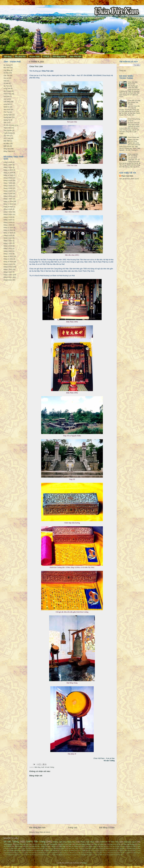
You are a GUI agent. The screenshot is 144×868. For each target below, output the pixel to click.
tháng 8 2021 (8, 280)
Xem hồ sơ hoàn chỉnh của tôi (129, 179)
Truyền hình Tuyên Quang (72, 855)
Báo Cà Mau (73, 853)
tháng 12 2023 (8, 228)
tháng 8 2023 (8, 238)
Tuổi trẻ (53, 846)
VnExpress (8, 844)
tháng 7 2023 (8, 241)
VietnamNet (54, 844)
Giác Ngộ (62, 846)
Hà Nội (6, 83)
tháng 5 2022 (8, 272)
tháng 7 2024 (8, 212)
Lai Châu (7, 96)
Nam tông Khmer (59, 56)
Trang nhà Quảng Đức (44, 855)
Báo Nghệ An (62, 848)
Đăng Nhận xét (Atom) (43, 832)
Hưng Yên (7, 89)
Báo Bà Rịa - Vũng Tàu (40, 846)
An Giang (7, 65)
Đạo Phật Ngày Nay (31, 853)
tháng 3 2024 (8, 220)
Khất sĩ (46, 56)
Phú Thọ (6, 112)
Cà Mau (6, 73)
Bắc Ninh (7, 68)
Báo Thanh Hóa (16, 848)
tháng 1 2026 (8, 167)
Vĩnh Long (7, 138)
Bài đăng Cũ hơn (107, 828)
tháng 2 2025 (8, 196)
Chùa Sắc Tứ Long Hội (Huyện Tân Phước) (134, 102)
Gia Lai (6, 78)
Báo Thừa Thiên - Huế (75, 848)
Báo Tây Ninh (27, 848)
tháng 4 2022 (8, 275)
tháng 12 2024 (8, 201)
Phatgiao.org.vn (130, 842)
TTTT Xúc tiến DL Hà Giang (13, 855)
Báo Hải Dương (129, 844)
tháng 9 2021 (8, 277)
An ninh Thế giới (119, 848)
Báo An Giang (73, 846)
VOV (27, 846)
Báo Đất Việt (121, 853)
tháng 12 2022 (8, 256)
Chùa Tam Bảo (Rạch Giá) (133, 83)
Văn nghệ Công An (19, 853)
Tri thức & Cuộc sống (39, 844)
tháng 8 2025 (8, 180)
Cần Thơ (6, 76)
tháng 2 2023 (8, 251)
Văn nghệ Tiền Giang (87, 855)
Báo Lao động (99, 844)
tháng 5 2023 (8, 243)
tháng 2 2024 (8, 222)
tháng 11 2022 (8, 259)
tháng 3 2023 (8, 248)
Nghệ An (6, 107)
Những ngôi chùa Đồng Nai (64, 842)
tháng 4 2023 (8, 246)
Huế (43, 767)
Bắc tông (8, 56)
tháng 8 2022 (8, 267)
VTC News (82, 850)
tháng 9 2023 (8, 235)
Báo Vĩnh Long (112, 853)
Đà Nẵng (7, 144)
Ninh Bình (7, 110)
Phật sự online (137, 851)
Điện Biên (7, 141)
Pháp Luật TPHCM (51, 850)
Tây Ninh (7, 136)
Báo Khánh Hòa (91, 853)
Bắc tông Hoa (20, 56)
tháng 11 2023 (8, 230)
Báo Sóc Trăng (92, 851)
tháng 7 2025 (8, 183)
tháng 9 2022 (8, 264)
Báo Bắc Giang (131, 848)
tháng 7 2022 (8, 269)
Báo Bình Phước (53, 853)
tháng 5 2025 (8, 188)
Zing (108, 855)
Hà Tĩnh (6, 86)
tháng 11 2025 (8, 173)
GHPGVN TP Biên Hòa (109, 842)
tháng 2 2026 (8, 165)
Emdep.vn (129, 853)
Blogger (85, 863)
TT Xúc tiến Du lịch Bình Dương (94, 848)
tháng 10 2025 (8, 175)
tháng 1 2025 (8, 199)
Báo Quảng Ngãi (16, 850)
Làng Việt (53, 848)
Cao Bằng (7, 70)
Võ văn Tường (49, 767)
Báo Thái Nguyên (29, 850)
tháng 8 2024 (8, 209)
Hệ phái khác (35, 56)
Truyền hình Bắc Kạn (57, 855)
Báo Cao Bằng (64, 853)
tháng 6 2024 (8, 214)
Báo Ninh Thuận (101, 853)
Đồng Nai (7, 149)
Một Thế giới (137, 853)
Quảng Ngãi (8, 115)
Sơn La (6, 123)
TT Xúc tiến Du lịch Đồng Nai (68, 850)
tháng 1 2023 (8, 254)
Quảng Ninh (8, 117)
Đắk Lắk (6, 146)
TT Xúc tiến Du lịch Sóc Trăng (117, 846)
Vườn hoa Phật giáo (99, 855)
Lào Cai (6, 99)
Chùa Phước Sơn (134, 137)
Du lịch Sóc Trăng (103, 851)
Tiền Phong (18, 846)
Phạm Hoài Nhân (127, 176)
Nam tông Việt (75, 56)
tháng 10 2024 (8, 207)
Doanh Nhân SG (93, 846)
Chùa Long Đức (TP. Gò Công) (133, 155)
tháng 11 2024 (8, 204)
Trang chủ (72, 828)
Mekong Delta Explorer (83, 844)
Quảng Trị (7, 120)
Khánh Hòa (7, 94)
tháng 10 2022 (8, 262)
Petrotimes (109, 848)
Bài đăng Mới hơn (37, 828)
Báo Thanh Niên (66, 844)
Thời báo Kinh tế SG (114, 844)
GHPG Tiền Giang (36, 842)
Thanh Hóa (7, 128)
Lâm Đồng (7, 102)
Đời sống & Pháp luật (117, 855)
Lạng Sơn (7, 104)
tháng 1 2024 (8, 225)
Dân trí (83, 846)
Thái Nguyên (8, 130)
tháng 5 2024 (8, 217)
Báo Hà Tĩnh (132, 846)
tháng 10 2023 (8, 233)
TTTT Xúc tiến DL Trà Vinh (29, 855)
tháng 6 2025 (8, 186)
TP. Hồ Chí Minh (9, 125)
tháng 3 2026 (8, 162)
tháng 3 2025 (8, 194)
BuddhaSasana (43, 853)
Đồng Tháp (7, 151)
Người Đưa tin (113, 851)
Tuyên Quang (8, 133)
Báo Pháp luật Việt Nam (40, 848)
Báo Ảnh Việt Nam (23, 844)
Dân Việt (103, 846)
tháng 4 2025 (8, 191)
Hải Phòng (7, 91)
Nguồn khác (40, 850)
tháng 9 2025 (8, 178)
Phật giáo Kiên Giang (125, 851)
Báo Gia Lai (81, 853)
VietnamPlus (9, 853)
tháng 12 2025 (8, 170)
